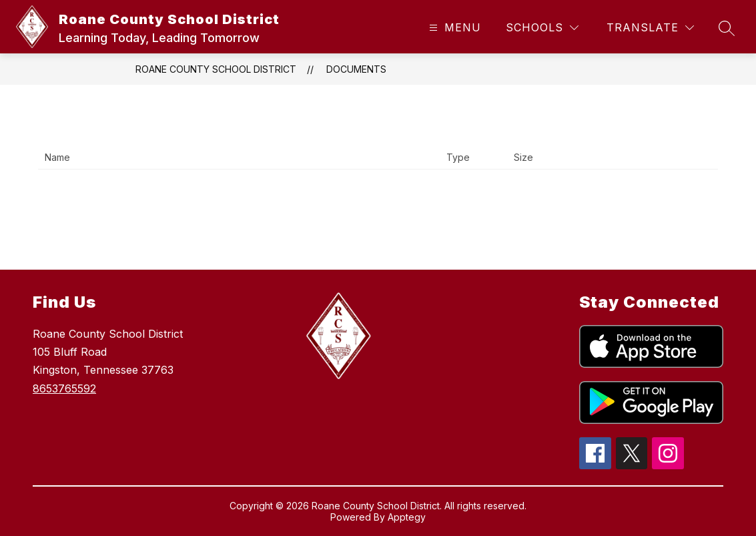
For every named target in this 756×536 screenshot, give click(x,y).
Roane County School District (216, 69)
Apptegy (407, 517)
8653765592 (64, 388)
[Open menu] (453, 28)
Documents (356, 69)
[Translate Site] (650, 28)
